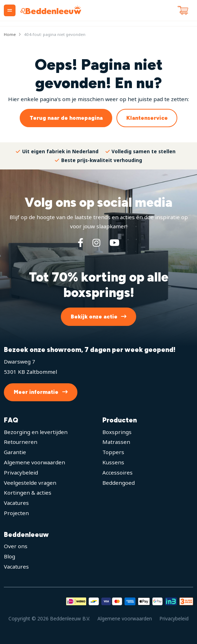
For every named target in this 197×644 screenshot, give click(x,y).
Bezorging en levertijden (36, 432)
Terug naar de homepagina (66, 118)
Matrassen (116, 442)
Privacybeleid (21, 472)
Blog (9, 556)
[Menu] (10, 10)
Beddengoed (119, 483)
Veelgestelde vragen (30, 483)
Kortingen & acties (28, 493)
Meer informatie (36, 392)
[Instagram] (96, 242)
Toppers (113, 452)
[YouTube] (114, 242)
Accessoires (117, 472)
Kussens (113, 462)
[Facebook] (81, 242)
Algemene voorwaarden (34, 462)
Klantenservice (147, 118)
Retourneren (21, 442)
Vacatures (16, 503)
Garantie (15, 452)
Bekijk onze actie (94, 317)
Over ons (16, 546)
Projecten (16, 513)
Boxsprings (117, 432)
